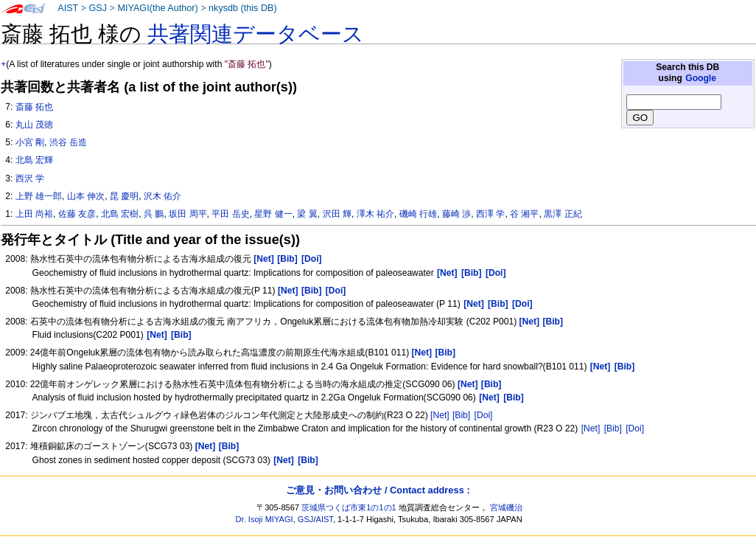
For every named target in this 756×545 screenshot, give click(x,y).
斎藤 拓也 (34, 107)
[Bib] (461, 415)
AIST (68, 8)
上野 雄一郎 (39, 196)
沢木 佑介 (162, 196)
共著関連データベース (256, 34)
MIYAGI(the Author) (157, 8)
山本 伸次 (86, 196)
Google (701, 78)
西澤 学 (490, 214)
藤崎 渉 (456, 214)
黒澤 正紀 (563, 214)
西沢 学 (30, 178)
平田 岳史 (230, 214)
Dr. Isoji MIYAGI (265, 519)
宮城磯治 (506, 507)
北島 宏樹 (120, 214)
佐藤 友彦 (77, 214)
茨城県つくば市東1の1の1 (349, 507)
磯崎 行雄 (418, 214)
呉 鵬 (154, 214)
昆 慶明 (124, 196)
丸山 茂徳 (34, 125)
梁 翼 (307, 214)
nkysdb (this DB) (243, 8)
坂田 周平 (188, 214)
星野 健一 (273, 214)
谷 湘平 (524, 214)
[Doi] (484, 415)
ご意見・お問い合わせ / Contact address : (378, 490)
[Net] (440, 415)
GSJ (98, 8)
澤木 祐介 (375, 214)
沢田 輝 (337, 214)
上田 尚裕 (34, 214)
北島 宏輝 (34, 160)
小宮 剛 (30, 142)
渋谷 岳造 (68, 142)
